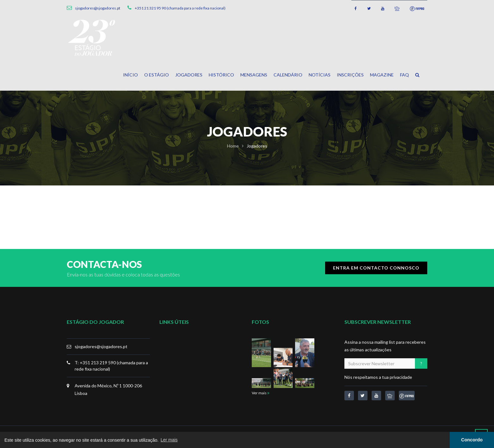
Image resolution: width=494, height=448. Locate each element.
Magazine (382, 75)
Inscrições (350, 75)
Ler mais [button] (169, 440)
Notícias (320, 75)
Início (130, 75)
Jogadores (189, 75)
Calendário (288, 75)
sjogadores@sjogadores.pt (101, 346)
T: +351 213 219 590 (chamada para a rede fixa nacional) (111, 366)
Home (233, 146)
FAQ (404, 75)
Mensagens (254, 75)
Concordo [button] (472, 440)
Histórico (221, 75)
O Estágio (157, 75)
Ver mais (261, 393)
